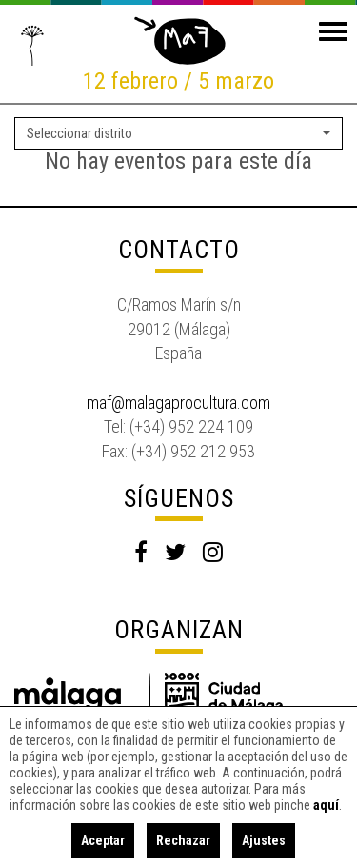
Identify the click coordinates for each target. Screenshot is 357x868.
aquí (326, 805)
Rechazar (183, 840)
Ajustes (264, 840)
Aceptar (103, 840)
